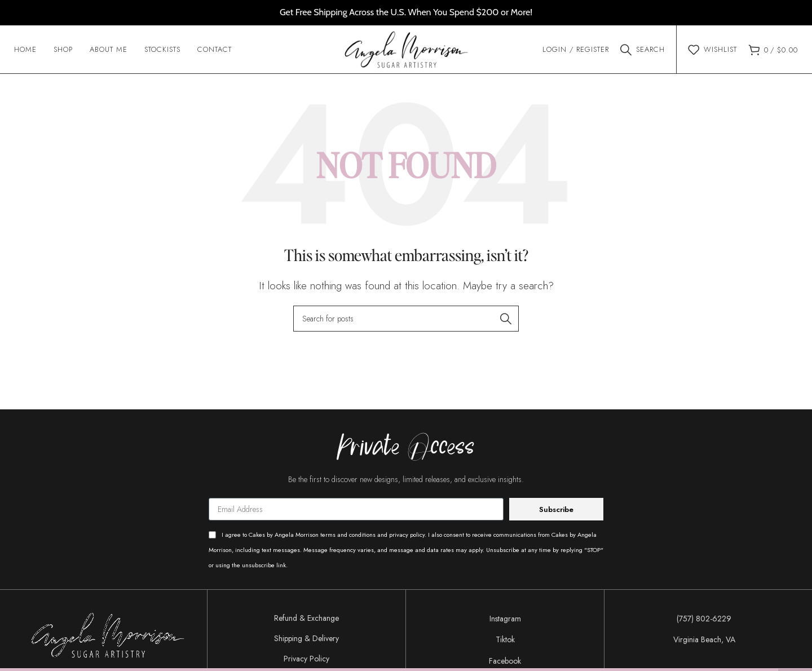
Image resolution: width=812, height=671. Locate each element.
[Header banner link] (406, 13)
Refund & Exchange (306, 621)
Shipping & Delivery (306, 641)
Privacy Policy (306, 661)
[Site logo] (406, 50)
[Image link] (107, 637)
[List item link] (505, 621)
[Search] (643, 51)
